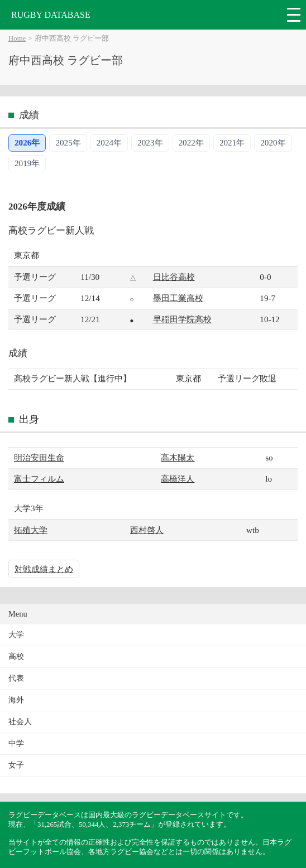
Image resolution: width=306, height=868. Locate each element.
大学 (16, 635)
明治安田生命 (39, 457)
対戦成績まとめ (44, 569)
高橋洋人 (178, 479)
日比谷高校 (174, 277)
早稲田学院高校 (182, 319)
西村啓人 (147, 530)
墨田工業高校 (178, 298)
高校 (16, 656)
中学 (16, 743)
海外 (16, 700)
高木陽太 (178, 457)
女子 (16, 765)
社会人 (20, 722)
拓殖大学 (31, 530)
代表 (16, 678)
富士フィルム (39, 479)
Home (17, 38)
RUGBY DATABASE (51, 15)
